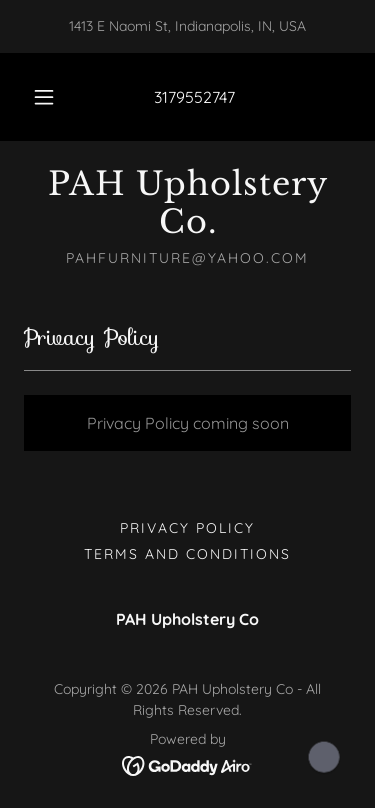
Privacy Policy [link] (187, 528)
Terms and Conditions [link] (187, 554)
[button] (44, 97)
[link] (187, 203)
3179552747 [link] (194, 97)
